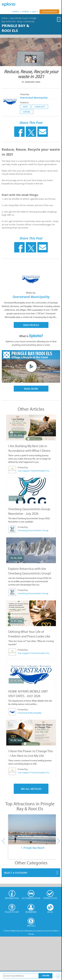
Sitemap (31, 934)
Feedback (25, 12)
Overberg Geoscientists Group (33, 530)
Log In (34, 12)
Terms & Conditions (52, 931)
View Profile (31, 325)
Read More (31, 389)
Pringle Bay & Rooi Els (15, 28)
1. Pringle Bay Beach (33, 848)
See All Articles (31, 789)
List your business (49, 12)
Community (29, 21)
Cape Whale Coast (19, 18)
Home (5, 18)
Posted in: (24, 103)
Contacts (16, 12)
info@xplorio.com (30, 931)
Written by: (31, 293)
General (27, 112)
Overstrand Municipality (34, 98)
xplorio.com (40, 931)
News (25, 107)
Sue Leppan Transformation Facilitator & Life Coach (34, 471)
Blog (20, 21)
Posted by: (25, 94)
